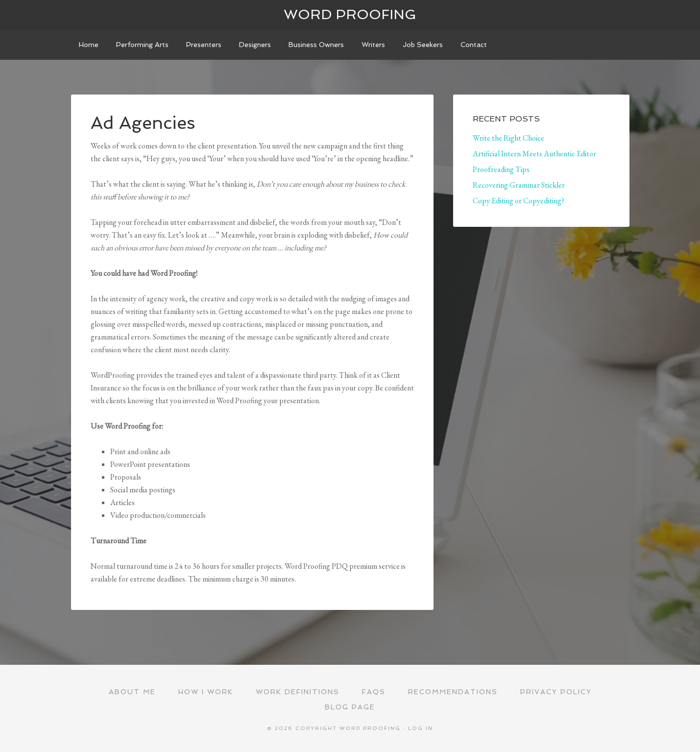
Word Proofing (350, 14)
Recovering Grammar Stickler (519, 185)
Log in (421, 728)
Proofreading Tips (501, 169)
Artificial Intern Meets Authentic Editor (534, 154)
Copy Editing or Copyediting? (519, 201)
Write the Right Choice (508, 138)
